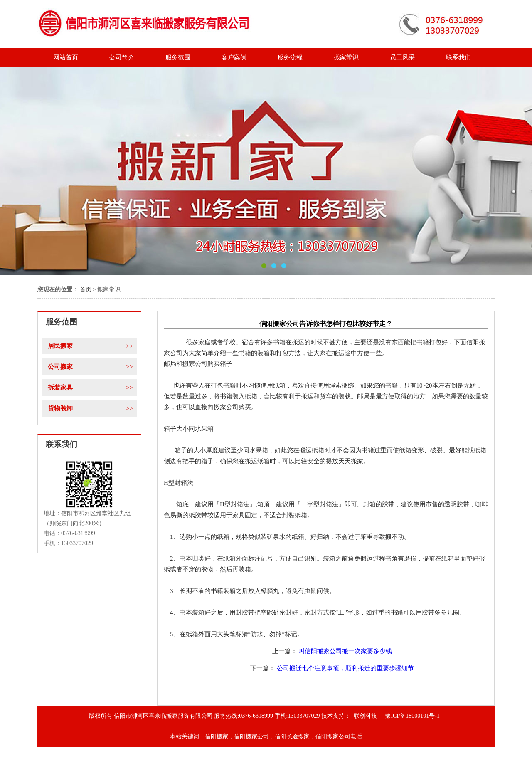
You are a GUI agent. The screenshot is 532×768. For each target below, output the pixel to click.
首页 (86, 290)
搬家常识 (346, 57)
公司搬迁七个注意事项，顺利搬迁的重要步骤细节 (345, 668)
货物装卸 (92, 408)
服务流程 (290, 57)
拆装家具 (92, 388)
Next (515, 175)
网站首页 (66, 57)
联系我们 (458, 57)
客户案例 (234, 57)
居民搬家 (92, 346)
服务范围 (178, 57)
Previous (17, 175)
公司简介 (122, 57)
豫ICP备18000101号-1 (412, 716)
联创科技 (365, 716)
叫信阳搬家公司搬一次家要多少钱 (345, 651)
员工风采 (402, 57)
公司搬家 (92, 367)
